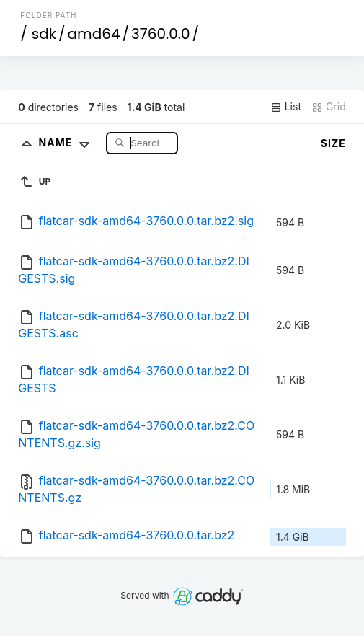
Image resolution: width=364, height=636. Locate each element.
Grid (329, 107)
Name (67, 142)
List (286, 107)
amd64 (94, 34)
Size (333, 143)
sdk (44, 34)
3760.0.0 (160, 34)
